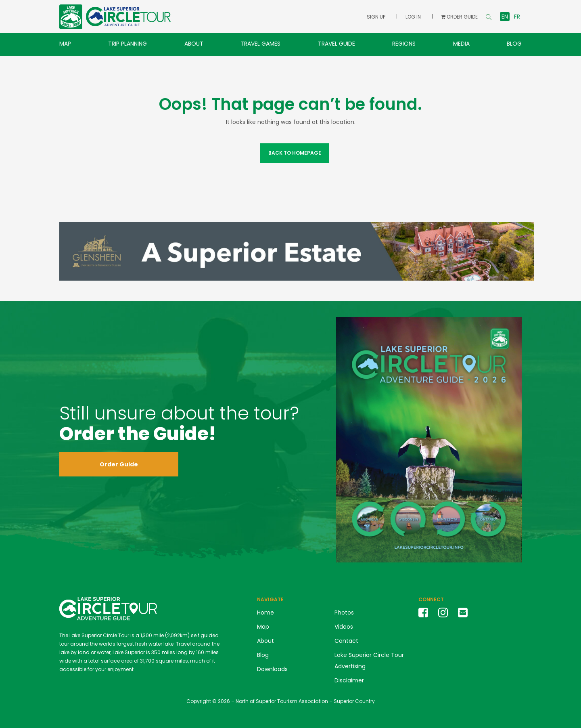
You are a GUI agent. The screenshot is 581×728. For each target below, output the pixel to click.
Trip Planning (127, 44)
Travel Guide (336, 44)
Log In (413, 17)
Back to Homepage (294, 153)
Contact (346, 641)
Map (65, 44)
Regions (404, 44)
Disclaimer (349, 680)
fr (517, 17)
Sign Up (376, 17)
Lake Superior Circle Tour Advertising (369, 661)
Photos (344, 613)
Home (265, 613)
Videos (344, 627)
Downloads (272, 669)
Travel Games (260, 44)
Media (461, 44)
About (194, 44)
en (505, 17)
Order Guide (119, 464)
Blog (514, 44)
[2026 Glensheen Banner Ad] (297, 251)
